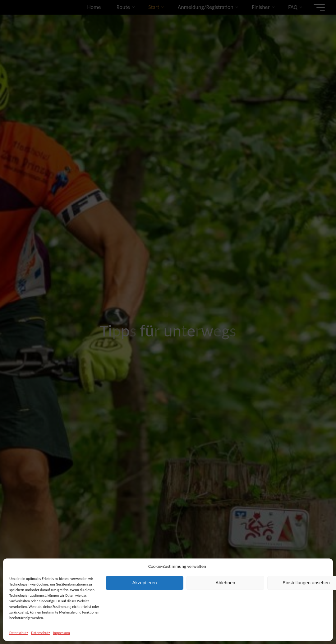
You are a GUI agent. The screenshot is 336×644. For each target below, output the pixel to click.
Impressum (62, 633)
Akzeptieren (144, 583)
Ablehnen (225, 583)
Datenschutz (19, 633)
